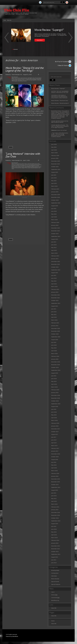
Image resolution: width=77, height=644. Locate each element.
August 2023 (55, 239)
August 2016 (55, 460)
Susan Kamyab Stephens (31, 80)
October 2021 (55, 301)
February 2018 (55, 423)
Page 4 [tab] (16, 49)
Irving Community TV (21, 79)
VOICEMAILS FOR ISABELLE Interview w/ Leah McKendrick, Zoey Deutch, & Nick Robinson (59, 97)
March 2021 (54, 320)
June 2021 (54, 312)
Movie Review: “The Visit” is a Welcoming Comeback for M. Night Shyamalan (60, 126)
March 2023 (54, 253)
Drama (40, 165)
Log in (53, 592)
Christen (54, 121)
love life (37, 166)
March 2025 (54, 186)
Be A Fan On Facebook (62, 62)
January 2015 (55, 510)
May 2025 (54, 181)
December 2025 (56, 161)
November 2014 (56, 515)
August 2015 (55, 490)
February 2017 (55, 448)
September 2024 (56, 203)
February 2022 (55, 289)
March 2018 (54, 420)
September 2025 (56, 169)
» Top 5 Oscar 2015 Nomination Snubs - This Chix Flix (60, 134)
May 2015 (54, 499)
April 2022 (54, 284)
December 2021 (56, 295)
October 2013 (55, 552)
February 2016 (55, 473)
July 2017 (54, 437)
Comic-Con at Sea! (62, 130)
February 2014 (55, 540)
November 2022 (56, 264)
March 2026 (54, 153)
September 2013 (56, 554)
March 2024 (54, 220)
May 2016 (54, 465)
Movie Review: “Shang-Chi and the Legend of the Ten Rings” (25, 70)
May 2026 (54, 147)
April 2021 (54, 317)
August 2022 (55, 273)
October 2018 (55, 401)
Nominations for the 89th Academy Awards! (58, 118)
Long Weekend (32, 166)
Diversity (36, 165)
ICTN (13, 79)
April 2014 (54, 535)
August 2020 (55, 340)
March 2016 (54, 471)
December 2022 (56, 262)
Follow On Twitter (63, 66)
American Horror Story (22, 164)
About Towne (14, 78)
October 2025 (55, 167)
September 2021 (56, 303)
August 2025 (55, 172)
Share (11, 147)
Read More (40, 40)
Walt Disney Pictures (22, 81)
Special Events (55, 582)
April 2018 (54, 418)
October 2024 (55, 200)
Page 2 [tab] (14, 49)
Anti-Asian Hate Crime (32, 164)
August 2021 (55, 306)
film (19, 166)
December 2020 (56, 328)
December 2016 (56, 454)
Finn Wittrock (23, 166)
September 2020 (56, 337)
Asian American (24, 78)
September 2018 (56, 404)
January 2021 (55, 326)
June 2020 (54, 345)
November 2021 (56, 298)
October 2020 (55, 334)
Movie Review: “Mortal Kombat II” (60, 103)
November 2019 (56, 365)
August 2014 (55, 524)
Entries (54, 595)
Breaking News (55, 570)
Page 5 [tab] (17, 49)
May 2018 (54, 415)
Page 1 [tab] (13, 49)
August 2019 (55, 373)
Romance (37, 167)
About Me (9, 20)
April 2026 (54, 150)
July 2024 (54, 209)
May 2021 (54, 315)
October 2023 (55, 234)
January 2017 (55, 451)
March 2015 (54, 504)
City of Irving (35, 78)
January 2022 (55, 292)
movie (16, 167)
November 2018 (56, 398)
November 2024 (56, 197)
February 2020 (55, 356)
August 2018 (55, 407)
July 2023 (54, 242)
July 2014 (54, 526)
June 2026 (54, 144)
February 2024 (55, 222)
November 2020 (56, 331)
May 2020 (54, 348)
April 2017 (54, 443)
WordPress (15, 636)
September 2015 (56, 487)
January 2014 (55, 543)
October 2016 (55, 457)
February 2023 (55, 256)
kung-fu (28, 79)
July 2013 (54, 560)
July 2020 (54, 342)
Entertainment (15, 166)
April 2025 (54, 183)
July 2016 (54, 462)
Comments (55, 598)
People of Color (21, 167)
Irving (15, 79)
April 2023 (54, 250)
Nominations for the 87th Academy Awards (58, 136)
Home (5, 20)
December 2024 (56, 195)
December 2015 (56, 479)
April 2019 (54, 384)
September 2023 (56, 236)
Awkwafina (30, 78)
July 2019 (54, 376)
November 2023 (56, 231)
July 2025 (54, 175)
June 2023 (54, 245)
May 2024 (54, 214)
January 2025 (55, 192)
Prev (70, 39)
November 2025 (56, 164)
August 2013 (55, 557)
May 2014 (54, 532)
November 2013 (56, 549)
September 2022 (56, 270)
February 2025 (55, 189)
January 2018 (55, 426)
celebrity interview (20, 165)
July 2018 (54, 409)
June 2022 (54, 278)
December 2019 (56, 362)
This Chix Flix (16, 11)
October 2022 (55, 267)
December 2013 (56, 546)
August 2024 (55, 206)
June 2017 (54, 440)
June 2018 (54, 412)
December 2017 (56, 429)
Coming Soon (55, 573)
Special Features (56, 584)
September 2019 (56, 370)
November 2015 (56, 482)
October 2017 (55, 432)
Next (7, 39)
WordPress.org (55, 600)
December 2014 (56, 512)
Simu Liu (24, 80)
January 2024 (55, 225)
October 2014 (55, 518)
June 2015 (54, 496)
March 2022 (54, 287)
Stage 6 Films (25, 168)
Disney (40, 78)
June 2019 (54, 379)
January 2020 (55, 359)
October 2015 (55, 485)
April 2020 (54, 351)
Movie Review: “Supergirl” (49, 30)
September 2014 (56, 521)
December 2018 (56, 395)
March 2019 (54, 387)
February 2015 (55, 507)
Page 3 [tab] (15, 49)
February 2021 (55, 323)
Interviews (54, 576)
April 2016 (54, 468)
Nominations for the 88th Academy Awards (60, 122)
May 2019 (54, 381)
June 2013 (54, 563)
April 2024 (54, 217)
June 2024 (54, 211)
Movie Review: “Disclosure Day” (60, 101)
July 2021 (54, 309)
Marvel (31, 79)
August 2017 (55, 434)
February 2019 (55, 390)
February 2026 (55, 156)
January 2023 (55, 259)
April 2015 (54, 501)
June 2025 (54, 178)
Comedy (32, 165)
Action (19, 78)
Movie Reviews (15, 77)
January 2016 (55, 476)
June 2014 (54, 529)
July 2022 (54, 275)
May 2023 (54, 248)
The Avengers (15, 81)
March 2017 (54, 446)
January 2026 (55, 158)
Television (39, 80)
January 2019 (55, 393)
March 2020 (54, 354)
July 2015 (54, 493)
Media (13, 167)
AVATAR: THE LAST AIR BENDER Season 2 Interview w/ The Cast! (60, 92)
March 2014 (54, 538)
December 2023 (56, 228)
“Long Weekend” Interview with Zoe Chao (23, 155)
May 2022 (54, 281)
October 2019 (55, 367)
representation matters (29, 167)
